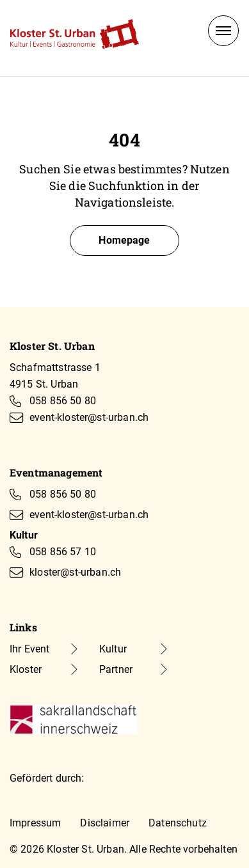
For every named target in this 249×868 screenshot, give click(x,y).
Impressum (35, 823)
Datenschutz (178, 823)
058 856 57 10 (63, 552)
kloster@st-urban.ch (75, 572)
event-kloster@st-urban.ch (89, 417)
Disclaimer (105, 823)
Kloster (26, 669)
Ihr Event (29, 649)
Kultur (113, 649)
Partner (116, 669)
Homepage (124, 240)
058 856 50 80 (63, 401)
